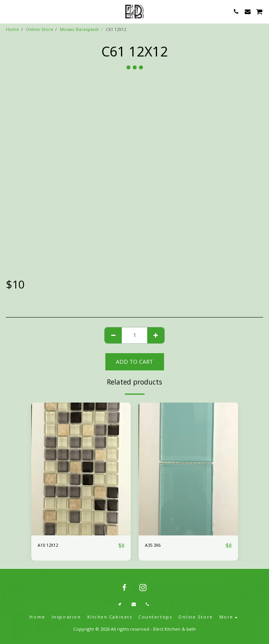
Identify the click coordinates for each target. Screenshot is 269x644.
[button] (9, 11)
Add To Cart (134, 362)
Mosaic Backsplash (79, 29)
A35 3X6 (153, 545)
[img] (81, 469)
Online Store (40, 29)
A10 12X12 (48, 545)
